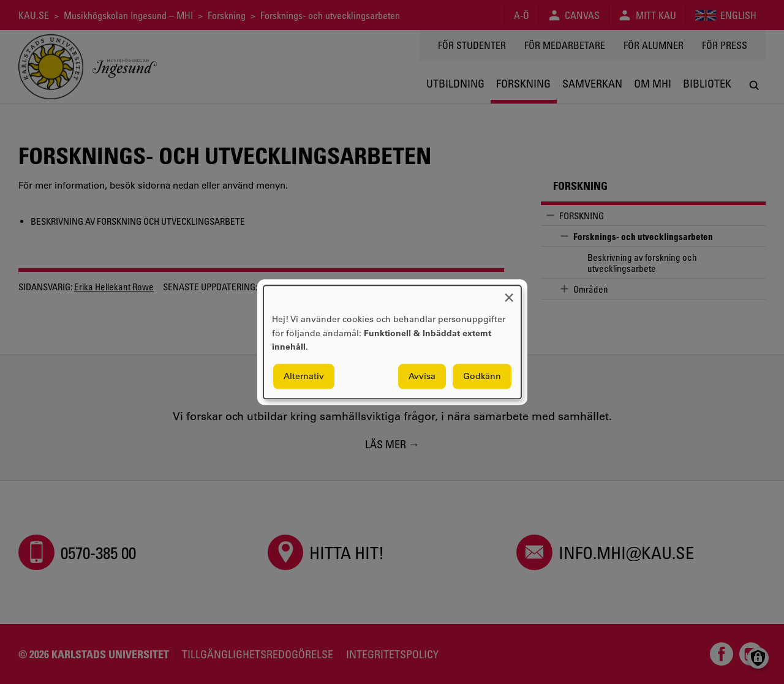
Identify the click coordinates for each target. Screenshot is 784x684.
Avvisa (422, 376)
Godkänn (482, 376)
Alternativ (304, 376)
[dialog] (392, 342)
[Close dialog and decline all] (509, 293)
